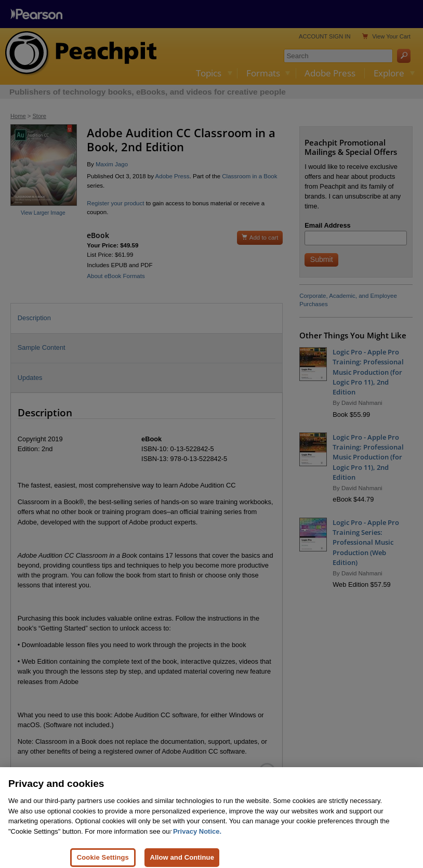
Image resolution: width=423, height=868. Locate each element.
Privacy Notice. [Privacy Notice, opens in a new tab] (197, 840)
